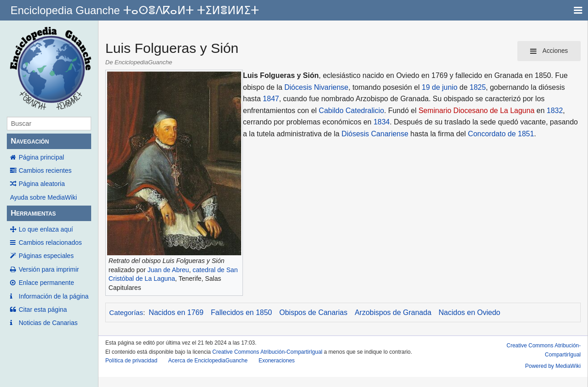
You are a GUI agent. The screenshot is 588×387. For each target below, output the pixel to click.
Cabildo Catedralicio (351, 111)
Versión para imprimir (49, 269)
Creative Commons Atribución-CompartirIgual (267, 352)
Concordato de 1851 (501, 134)
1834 (382, 122)
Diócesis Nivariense (317, 87)
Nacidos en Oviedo (469, 312)
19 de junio (439, 87)
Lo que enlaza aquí (46, 229)
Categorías (126, 312)
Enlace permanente (46, 283)
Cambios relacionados (50, 243)
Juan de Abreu (168, 270)
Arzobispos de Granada (393, 312)
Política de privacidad (131, 361)
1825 (478, 87)
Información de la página (54, 296)
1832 (555, 111)
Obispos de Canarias (313, 312)
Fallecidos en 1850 (241, 312)
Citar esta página (43, 310)
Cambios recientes (45, 170)
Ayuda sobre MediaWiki (44, 197)
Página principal (41, 157)
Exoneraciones (276, 361)
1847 (271, 99)
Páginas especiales (46, 256)
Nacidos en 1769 (176, 312)
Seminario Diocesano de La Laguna (476, 111)
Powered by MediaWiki (553, 366)
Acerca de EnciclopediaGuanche (208, 361)
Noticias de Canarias (48, 323)
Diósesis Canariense (375, 134)
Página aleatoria (42, 184)
